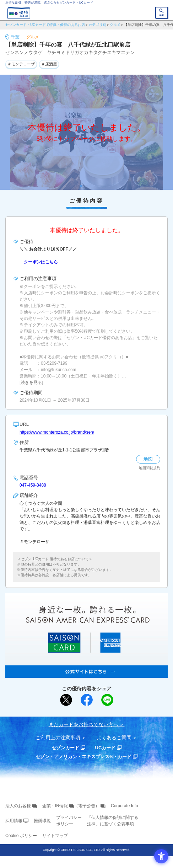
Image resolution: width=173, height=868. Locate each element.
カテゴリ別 (97, 25)
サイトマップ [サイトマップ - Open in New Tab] (55, 836)
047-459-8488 (33, 485)
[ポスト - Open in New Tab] (66, 700)
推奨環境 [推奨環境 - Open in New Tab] (42, 821)
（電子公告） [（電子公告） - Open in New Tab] (87, 806)
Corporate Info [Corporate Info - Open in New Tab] (125, 806)
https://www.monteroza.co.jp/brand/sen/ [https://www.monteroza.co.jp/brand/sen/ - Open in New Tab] (57, 432)
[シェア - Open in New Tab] (87, 700)
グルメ (115, 25)
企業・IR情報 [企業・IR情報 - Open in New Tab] (55, 806)
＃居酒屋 (49, 64)
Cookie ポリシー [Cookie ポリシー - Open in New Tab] (21, 836)
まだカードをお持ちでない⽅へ (83, 724)
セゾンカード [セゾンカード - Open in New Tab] (65, 748)
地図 (148, 459)
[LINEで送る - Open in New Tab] (107, 700)
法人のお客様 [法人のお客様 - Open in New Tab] (18, 806)
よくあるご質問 (114, 738)
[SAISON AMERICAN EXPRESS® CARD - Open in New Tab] (86, 674)
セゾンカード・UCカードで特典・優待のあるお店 (45, 25)
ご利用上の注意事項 (58, 738)
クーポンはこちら (41, 262)
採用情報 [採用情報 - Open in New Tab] (14, 821)
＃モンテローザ (21, 64)
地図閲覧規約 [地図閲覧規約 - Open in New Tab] (150, 468)
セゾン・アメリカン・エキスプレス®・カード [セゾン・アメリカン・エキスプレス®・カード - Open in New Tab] (83, 757)
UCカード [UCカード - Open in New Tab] (106, 748)
